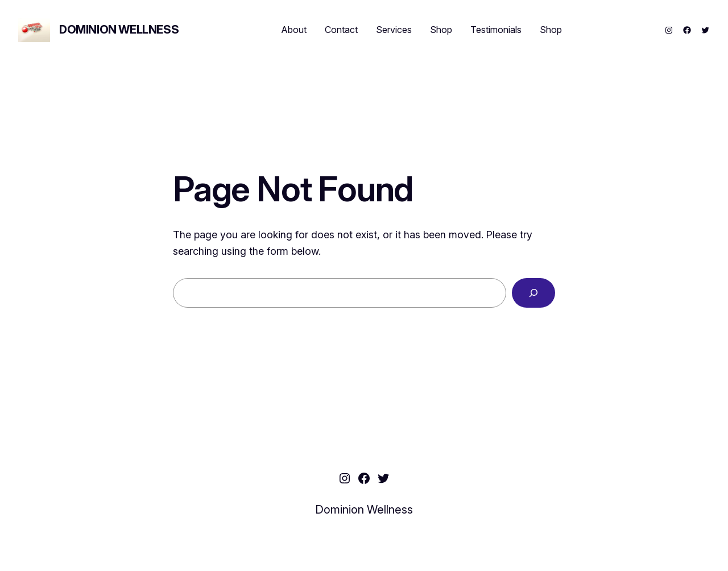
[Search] (533, 293)
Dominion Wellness (119, 30)
